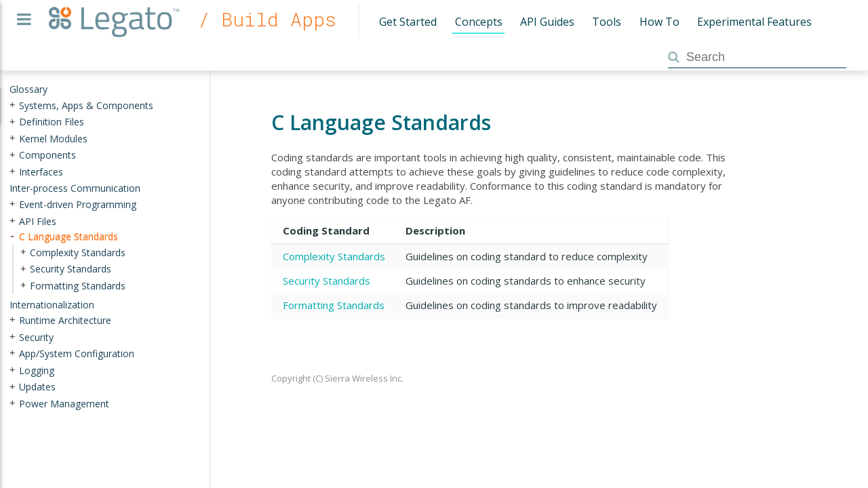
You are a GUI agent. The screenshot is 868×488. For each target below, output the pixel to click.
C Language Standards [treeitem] (68, 236)
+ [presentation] (12, 105)
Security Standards (327, 281)
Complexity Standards (334, 256)
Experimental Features (754, 22)
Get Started (408, 22)
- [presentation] (12, 236)
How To (659, 22)
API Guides (547, 22)
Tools (607, 22)
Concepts (479, 22)
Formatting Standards (334, 305)
